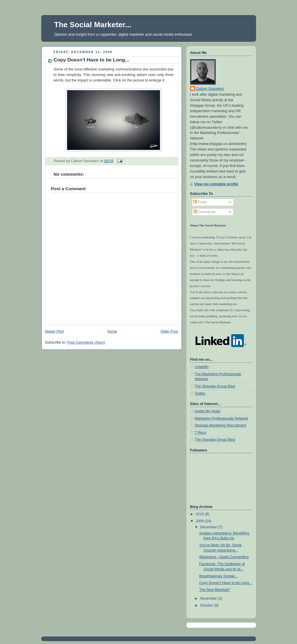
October (207, 605)
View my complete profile (216, 184)
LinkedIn (202, 367)
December (209, 527)
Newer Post (54, 331)
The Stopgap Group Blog (215, 386)
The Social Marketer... (93, 25)
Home (112, 331)
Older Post (169, 331)
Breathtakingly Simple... (218, 576)
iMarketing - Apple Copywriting (224, 557)
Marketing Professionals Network (222, 418)
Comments (204, 212)
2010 (200, 514)
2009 (200, 521)
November (209, 598)
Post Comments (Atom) (86, 342)
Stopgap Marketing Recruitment (221, 425)
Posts (200, 202)
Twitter (200, 393)
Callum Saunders (210, 89)
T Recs (201, 433)
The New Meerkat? (215, 590)
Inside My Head (208, 411)
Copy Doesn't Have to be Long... (91, 60)
